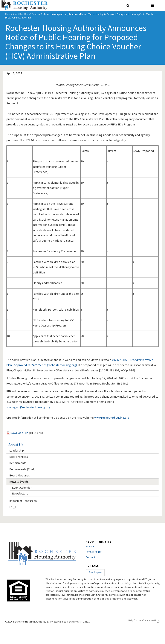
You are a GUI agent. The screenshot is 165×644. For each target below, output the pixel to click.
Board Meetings (20, 475)
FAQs (13, 507)
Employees (95, 572)
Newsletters (20, 493)
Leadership (17, 450)
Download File (19, 433)
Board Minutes (19, 457)
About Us (18, 14)
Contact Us (92, 557)
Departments (18, 463)
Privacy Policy (94, 552)
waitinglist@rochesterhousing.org (28, 407)
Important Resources (23, 501)
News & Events (31, 14)
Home (8, 14)
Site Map (91, 546)
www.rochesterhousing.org (112, 418)
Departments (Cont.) (22, 469)
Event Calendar (22, 488)
